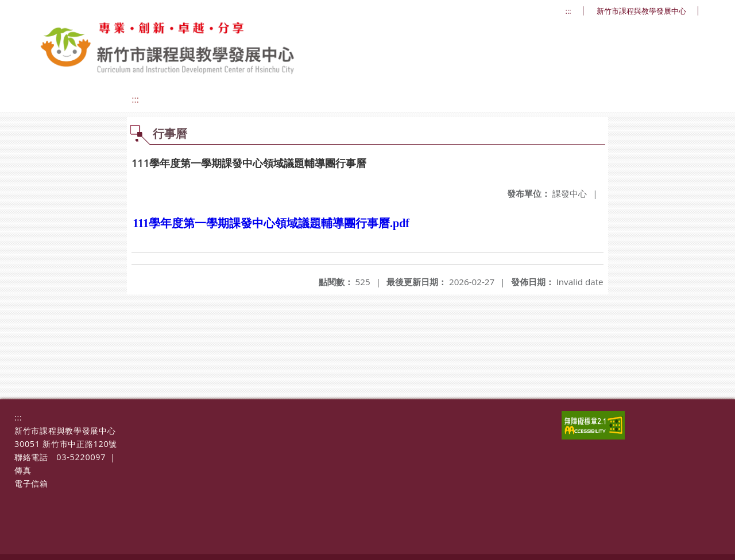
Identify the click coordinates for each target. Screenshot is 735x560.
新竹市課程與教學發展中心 (641, 11)
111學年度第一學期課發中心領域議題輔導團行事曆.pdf (271, 223)
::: (568, 11)
